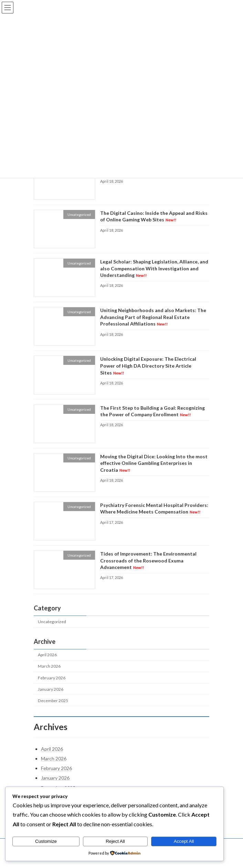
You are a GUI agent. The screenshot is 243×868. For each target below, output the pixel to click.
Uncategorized (52, 622)
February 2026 (52, 678)
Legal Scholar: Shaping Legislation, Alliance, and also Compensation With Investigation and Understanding (154, 268)
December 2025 (53, 701)
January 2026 (51, 689)
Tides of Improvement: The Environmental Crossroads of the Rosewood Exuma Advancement (148, 560)
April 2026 (47, 655)
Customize (46, 841)
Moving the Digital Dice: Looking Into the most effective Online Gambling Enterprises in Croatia (154, 463)
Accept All (184, 841)
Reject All (115, 841)
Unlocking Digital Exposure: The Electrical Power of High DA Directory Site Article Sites (148, 366)
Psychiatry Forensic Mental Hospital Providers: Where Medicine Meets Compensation (154, 508)
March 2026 (49, 666)
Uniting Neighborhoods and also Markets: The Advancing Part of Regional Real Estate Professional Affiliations (153, 317)
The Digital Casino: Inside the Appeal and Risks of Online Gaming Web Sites (154, 216)
